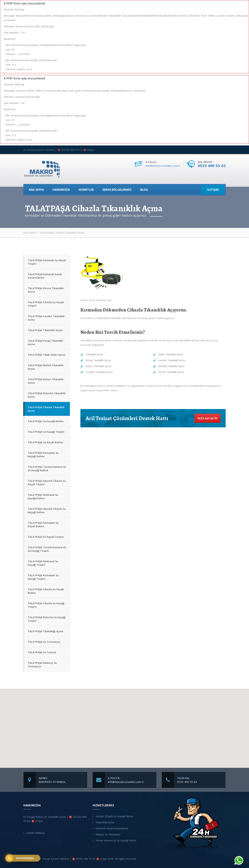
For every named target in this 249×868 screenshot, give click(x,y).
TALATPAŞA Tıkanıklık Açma (45, 330)
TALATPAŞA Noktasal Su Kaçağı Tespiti (43, 563)
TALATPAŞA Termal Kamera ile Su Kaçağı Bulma (47, 468)
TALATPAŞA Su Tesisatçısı (44, 642)
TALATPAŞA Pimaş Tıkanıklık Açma (45, 342)
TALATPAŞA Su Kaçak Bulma (45, 442)
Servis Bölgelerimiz (117, 190)
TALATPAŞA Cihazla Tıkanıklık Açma (46, 409)
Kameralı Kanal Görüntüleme (112, 828)
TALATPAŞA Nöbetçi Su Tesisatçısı (42, 665)
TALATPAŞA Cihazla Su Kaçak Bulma (46, 591)
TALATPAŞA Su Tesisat (42, 652)
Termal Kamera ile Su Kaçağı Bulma (116, 841)
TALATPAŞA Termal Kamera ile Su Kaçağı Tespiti (47, 549)
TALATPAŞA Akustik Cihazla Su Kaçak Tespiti (47, 482)
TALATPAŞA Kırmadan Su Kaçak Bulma (43, 524)
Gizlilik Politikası (36, 833)
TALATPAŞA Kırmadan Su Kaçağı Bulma (43, 454)
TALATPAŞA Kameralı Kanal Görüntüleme (45, 276)
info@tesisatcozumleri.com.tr (163, 166)
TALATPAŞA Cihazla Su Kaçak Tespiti (46, 304)
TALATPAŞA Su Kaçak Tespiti (46, 537)
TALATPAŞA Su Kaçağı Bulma (46, 421)
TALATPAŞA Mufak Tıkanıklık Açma (46, 367)
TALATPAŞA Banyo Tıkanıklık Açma (46, 381)
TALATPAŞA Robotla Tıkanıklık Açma (47, 395)
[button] (124, 725)
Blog (144, 190)
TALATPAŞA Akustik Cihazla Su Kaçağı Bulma (47, 510)
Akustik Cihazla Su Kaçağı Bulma (114, 816)
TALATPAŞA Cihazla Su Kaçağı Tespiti (46, 605)
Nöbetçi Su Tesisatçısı (108, 834)
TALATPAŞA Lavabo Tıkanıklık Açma (46, 318)
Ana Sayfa (36, 190)
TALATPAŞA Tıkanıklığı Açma (45, 631)
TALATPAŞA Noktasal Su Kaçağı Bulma (43, 496)
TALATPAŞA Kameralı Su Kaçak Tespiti (47, 262)
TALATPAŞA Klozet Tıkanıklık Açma (46, 290)
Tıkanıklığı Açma (105, 822)
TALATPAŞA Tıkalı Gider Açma (46, 355)
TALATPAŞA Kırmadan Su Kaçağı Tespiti (43, 577)
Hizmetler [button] (86, 190)
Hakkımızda (61, 190)
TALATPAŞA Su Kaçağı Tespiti (46, 432)
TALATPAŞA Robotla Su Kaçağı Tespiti (47, 619)
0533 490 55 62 (212, 165)
